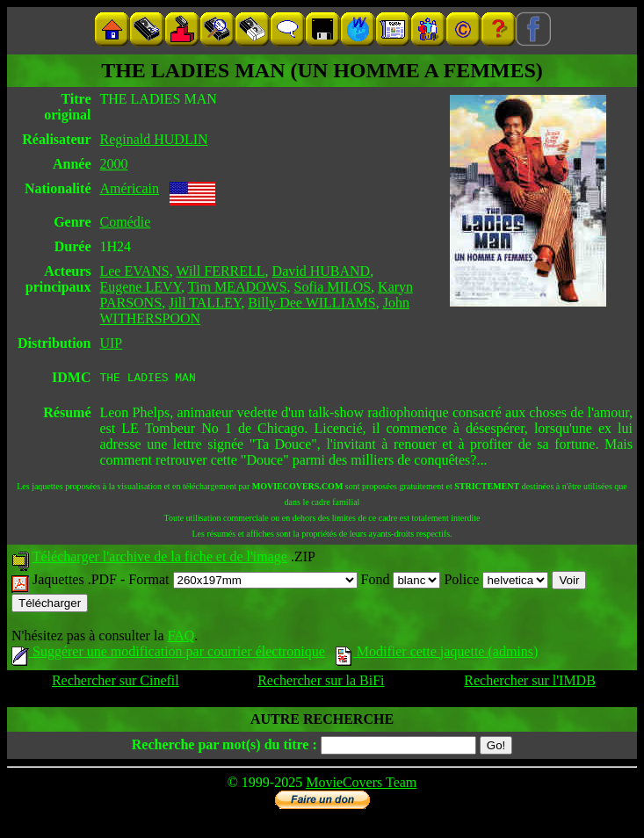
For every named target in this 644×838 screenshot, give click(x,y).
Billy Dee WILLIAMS (311, 303)
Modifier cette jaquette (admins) (437, 654)
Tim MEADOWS (238, 287)
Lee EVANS (134, 271)
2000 (113, 164)
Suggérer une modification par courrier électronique (168, 654)
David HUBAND (322, 271)
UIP (111, 343)
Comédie (125, 222)
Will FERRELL (220, 271)
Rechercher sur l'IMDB (530, 683)
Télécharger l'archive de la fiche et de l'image (160, 559)
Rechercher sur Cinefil (116, 683)
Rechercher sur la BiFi (321, 683)
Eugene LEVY (140, 287)
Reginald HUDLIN (153, 139)
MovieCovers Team (361, 785)
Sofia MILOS (333, 287)
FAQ (181, 638)
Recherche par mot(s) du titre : (224, 747)
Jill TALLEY (205, 303)
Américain (129, 188)
